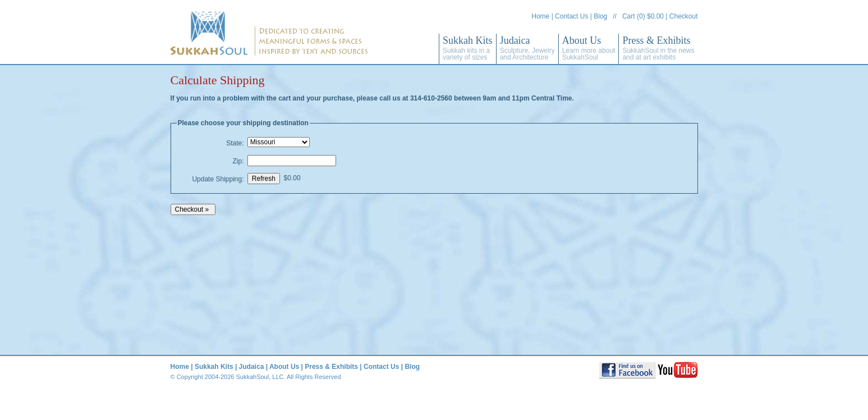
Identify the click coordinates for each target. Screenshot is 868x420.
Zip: (238, 161)
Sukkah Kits (468, 48)
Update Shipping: (218, 179)
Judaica (527, 48)
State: (235, 143)
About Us (589, 48)
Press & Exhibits (658, 48)
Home (540, 16)
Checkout (684, 16)
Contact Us (571, 16)
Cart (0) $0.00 (643, 16)
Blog (600, 16)
